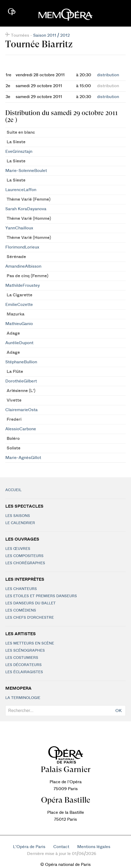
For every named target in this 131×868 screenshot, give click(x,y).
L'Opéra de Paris (29, 847)
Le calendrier (20, 523)
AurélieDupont (19, 343)
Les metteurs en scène (30, 643)
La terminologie (23, 698)
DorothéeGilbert (21, 381)
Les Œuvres (18, 549)
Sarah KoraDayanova (26, 209)
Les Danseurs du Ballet (30, 603)
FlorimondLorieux (22, 247)
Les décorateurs (23, 665)
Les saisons (18, 516)
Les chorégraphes (25, 563)
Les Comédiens (21, 610)
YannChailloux (19, 228)
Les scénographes (25, 651)
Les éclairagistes (24, 672)
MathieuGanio (19, 324)
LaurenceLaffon (21, 190)
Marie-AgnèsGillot (23, 458)
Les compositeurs (24, 556)
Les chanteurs (21, 589)
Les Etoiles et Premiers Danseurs (41, 596)
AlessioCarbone (21, 429)
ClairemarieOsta (21, 410)
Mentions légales (94, 847)
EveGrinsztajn (19, 151)
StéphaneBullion (21, 362)
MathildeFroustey (23, 285)
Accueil (13, 490)
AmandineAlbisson (23, 266)
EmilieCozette (19, 305)
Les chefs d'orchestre (30, 618)
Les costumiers (22, 658)
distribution (108, 75)
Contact (61, 847)
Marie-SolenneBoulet (26, 171)
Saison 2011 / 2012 (51, 35)
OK (119, 711)
